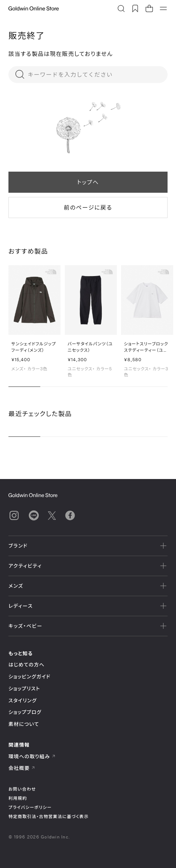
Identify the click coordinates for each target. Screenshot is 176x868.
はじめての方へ (27, 665)
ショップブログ (25, 712)
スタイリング (23, 700)
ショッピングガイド (29, 676)
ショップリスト (24, 688)
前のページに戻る (88, 207)
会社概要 (22, 768)
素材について (24, 724)
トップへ (88, 182)
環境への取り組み (32, 756)
